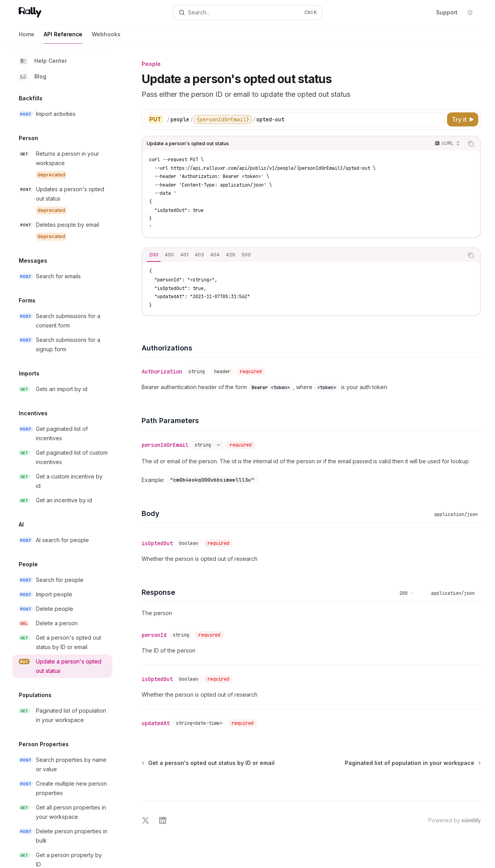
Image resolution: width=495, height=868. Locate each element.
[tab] (154, 255)
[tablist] (303, 255)
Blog (33, 76)
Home (27, 37)
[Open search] (247, 12)
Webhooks (106, 37)
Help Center (43, 61)
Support (447, 12)
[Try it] (463, 119)
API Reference (63, 37)
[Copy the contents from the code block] (471, 144)
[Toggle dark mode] (470, 12)
